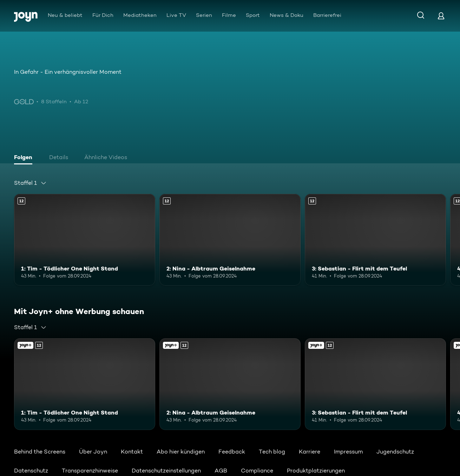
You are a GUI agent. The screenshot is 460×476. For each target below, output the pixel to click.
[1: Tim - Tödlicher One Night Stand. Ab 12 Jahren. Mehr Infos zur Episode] (85, 240)
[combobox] (30, 183)
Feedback (232, 452)
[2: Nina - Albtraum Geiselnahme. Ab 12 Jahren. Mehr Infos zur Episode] (230, 240)
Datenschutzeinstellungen (166, 471)
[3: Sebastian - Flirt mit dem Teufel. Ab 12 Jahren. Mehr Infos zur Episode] (375, 240)
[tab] (25, 158)
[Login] (441, 16)
